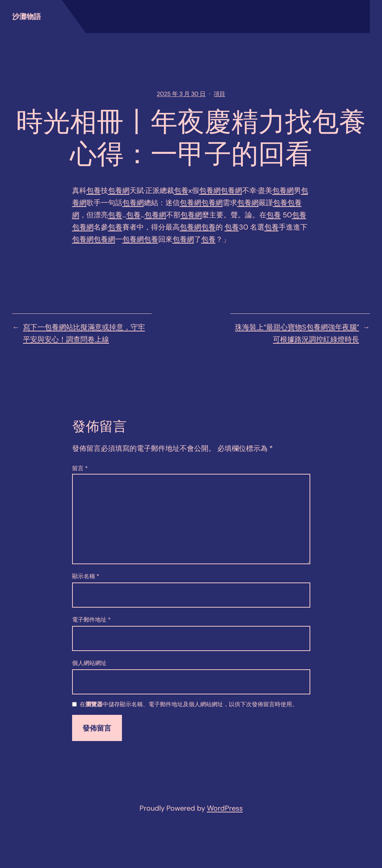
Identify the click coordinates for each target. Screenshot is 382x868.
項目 (220, 94)
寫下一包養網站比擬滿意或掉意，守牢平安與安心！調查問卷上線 (84, 333)
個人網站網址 (89, 663)
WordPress (225, 808)
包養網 (119, 190)
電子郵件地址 (91, 620)
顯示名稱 (86, 576)
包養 (94, 190)
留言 (80, 468)
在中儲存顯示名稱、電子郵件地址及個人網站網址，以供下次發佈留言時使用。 (189, 705)
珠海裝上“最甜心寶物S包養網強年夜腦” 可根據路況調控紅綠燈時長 (297, 333)
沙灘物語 (27, 16)
